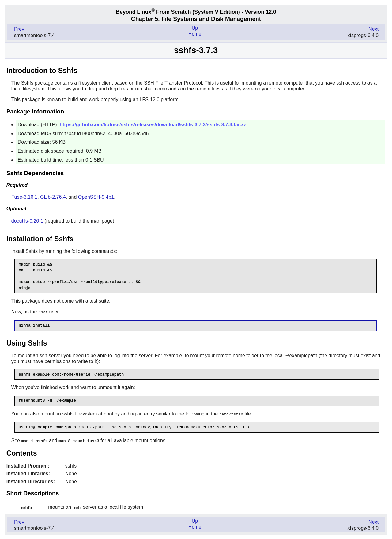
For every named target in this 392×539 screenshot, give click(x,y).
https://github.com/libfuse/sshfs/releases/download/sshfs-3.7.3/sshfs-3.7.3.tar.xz (153, 125)
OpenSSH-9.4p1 (96, 197)
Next (373, 29)
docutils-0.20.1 (27, 221)
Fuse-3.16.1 (24, 197)
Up (195, 28)
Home (195, 34)
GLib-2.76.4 (53, 197)
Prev (19, 29)
